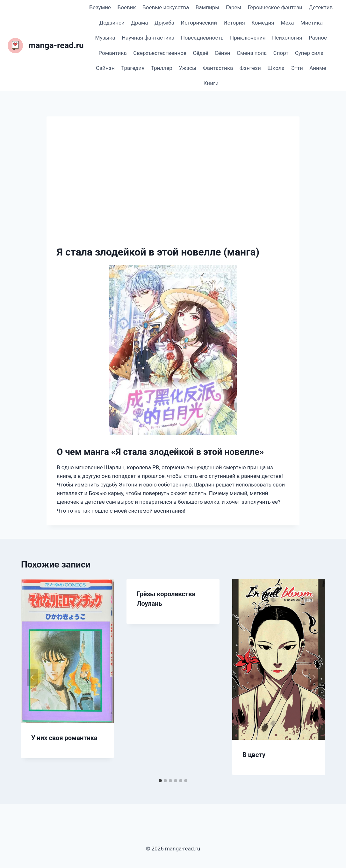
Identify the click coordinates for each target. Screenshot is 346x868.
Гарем (234, 7)
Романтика (112, 53)
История (234, 23)
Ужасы (187, 68)
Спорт (281, 53)
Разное (318, 38)
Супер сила (309, 53)
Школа (276, 68)
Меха (287, 23)
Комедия (263, 23)
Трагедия (133, 68)
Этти (297, 68)
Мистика (312, 23)
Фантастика (218, 68)
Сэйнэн (105, 68)
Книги (211, 83)
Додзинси (112, 23)
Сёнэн (223, 53)
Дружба (164, 23)
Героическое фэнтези (275, 7)
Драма (139, 23)
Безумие (100, 7)
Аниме (318, 68)
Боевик (126, 7)
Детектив (321, 7)
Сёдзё (200, 53)
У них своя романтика (64, 738)
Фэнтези (250, 68)
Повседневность (202, 38)
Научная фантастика (148, 38)
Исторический (199, 23)
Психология (287, 38)
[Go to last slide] (32, 677)
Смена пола (252, 53)
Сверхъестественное (160, 53)
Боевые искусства (166, 7)
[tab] (160, 781)
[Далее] (314, 677)
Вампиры (208, 7)
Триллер (162, 68)
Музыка (105, 38)
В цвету (254, 755)
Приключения (248, 38)
